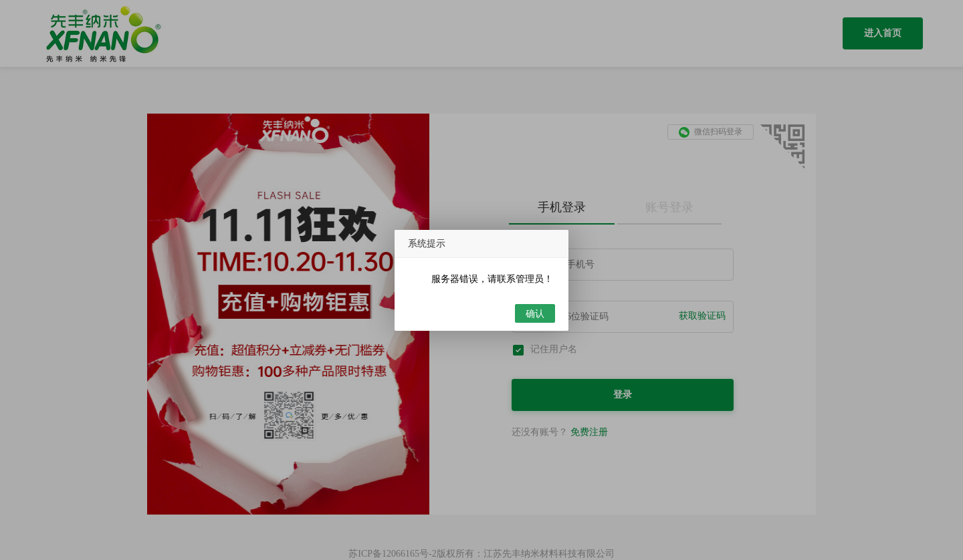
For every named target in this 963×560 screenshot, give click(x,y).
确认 (535, 314)
